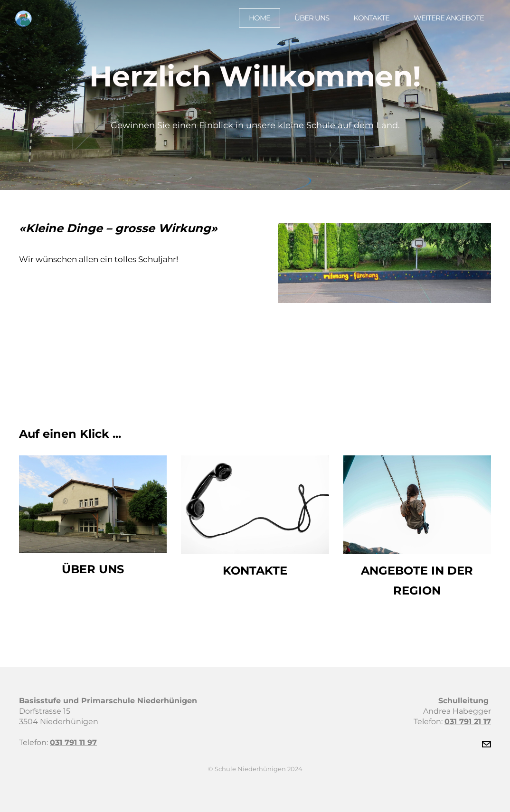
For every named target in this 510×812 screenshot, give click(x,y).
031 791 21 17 (468, 722)
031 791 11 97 (73, 742)
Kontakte (366, 22)
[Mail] (486, 745)
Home (254, 22)
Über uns (307, 22)
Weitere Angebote (444, 22)
